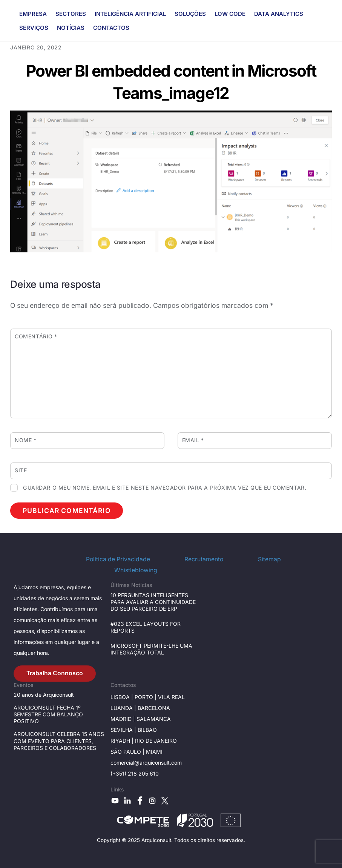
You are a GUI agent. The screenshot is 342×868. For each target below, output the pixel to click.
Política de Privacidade (118, 559)
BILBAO (147, 730)
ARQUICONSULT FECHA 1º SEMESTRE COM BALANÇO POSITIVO (48, 714)
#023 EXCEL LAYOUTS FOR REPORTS (146, 627)
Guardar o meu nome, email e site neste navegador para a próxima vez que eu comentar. (165, 488)
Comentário (36, 336)
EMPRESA (33, 14)
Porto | (146, 697)
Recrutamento (204, 559)
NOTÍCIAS (71, 28)
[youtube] (115, 800)
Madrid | (123, 719)
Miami (154, 752)
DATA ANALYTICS (279, 14)
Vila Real (171, 697)
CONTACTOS (111, 28)
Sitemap (269, 559)
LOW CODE (230, 14)
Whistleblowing (136, 570)
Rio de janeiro (155, 741)
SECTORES (71, 14)
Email (193, 440)
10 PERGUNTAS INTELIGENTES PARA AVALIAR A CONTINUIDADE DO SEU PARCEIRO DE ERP (153, 602)
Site (21, 470)
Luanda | (124, 708)
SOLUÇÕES (190, 14)
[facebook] (140, 800)
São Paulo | (128, 752)
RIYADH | (122, 741)
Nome (25, 440)
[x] (165, 800)
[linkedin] (127, 800)
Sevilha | (124, 730)
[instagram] (152, 800)
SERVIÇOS (34, 28)
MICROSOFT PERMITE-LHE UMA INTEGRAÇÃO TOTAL (151, 649)
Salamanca (154, 719)
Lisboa (120, 697)
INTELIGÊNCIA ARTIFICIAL (130, 14)
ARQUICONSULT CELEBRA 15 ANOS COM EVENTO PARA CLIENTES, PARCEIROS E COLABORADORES (59, 741)
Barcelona (154, 708)
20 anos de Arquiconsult (44, 695)
